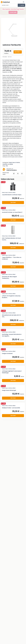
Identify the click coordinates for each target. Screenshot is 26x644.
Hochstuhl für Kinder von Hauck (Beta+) (12, 212)
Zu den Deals (13, 12)
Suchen (21, 5)
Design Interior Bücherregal (9, 390)
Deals (10, 163)
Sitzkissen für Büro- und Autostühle (11, 408)
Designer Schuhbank (7, 354)
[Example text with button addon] (9, 5)
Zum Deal (18, 52)
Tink (7, 166)
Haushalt (5, 164)
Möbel (11, 164)
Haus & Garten (16, 163)
